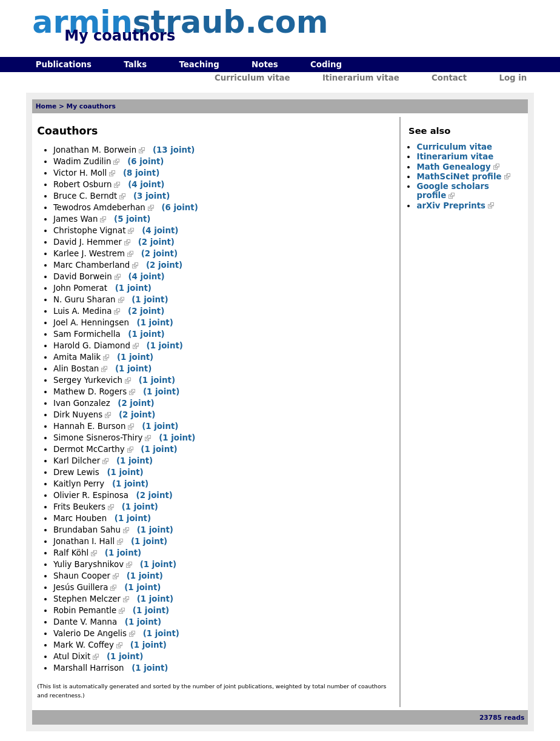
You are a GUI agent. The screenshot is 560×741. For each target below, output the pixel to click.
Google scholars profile (453, 191)
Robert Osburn (82, 184)
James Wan (75, 219)
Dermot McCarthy (89, 449)
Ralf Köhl (71, 553)
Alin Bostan (76, 369)
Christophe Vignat (89, 231)
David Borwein (83, 277)
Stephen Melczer (87, 599)
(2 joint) (156, 242)
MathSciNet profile (459, 177)
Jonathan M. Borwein (95, 150)
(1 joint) (133, 288)
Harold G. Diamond (92, 346)
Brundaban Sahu (87, 530)
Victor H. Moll (80, 173)
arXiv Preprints (451, 206)
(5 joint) (132, 219)
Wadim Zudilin (82, 161)
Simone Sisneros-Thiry (98, 438)
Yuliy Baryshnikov (88, 564)
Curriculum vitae (252, 78)
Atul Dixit (72, 656)
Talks (135, 65)
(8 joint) (141, 173)
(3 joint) (152, 196)
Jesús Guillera (81, 587)
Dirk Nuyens (78, 415)
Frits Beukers (79, 507)
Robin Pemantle (85, 610)
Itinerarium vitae (361, 78)
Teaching (199, 65)
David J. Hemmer (88, 242)
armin (180, 22)
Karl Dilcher (77, 461)
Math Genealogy (453, 167)
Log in (513, 78)
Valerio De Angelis (90, 633)
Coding (326, 65)
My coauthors (91, 106)
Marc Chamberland (92, 265)
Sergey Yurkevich (88, 380)
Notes (265, 65)
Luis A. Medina (82, 311)
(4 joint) (146, 184)
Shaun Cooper (82, 576)
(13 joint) (174, 150)
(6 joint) (145, 161)
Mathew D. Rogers (90, 392)
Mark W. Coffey (84, 645)
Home (46, 106)
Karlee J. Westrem (89, 254)
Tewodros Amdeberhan (99, 208)
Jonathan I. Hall (84, 541)
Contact (449, 78)
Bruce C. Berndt (85, 196)
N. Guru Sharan (85, 300)
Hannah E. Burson (89, 426)
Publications (64, 65)
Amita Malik (77, 357)
